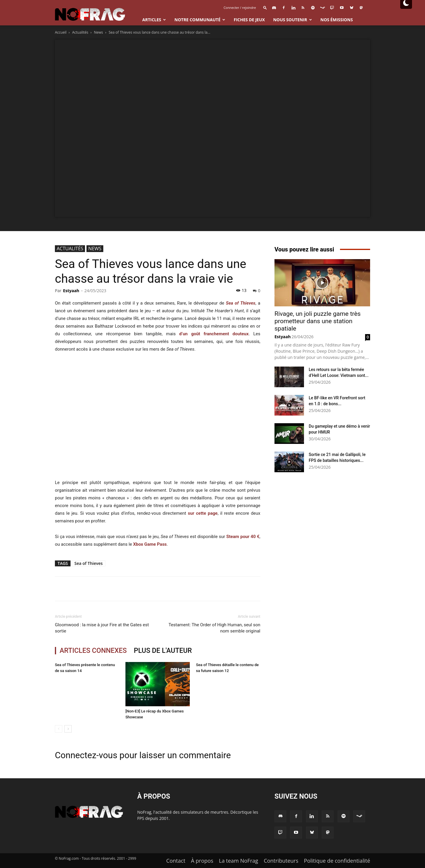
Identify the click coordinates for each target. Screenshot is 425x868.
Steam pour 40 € (243, 537)
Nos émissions (337, 20)
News (98, 32)
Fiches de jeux (249, 20)
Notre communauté (200, 20)
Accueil (61, 32)
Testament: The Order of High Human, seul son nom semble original (214, 628)
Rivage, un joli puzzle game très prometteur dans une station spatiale (318, 321)
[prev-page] (59, 729)
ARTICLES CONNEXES (93, 651)
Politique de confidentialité (337, 861)
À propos (202, 861)
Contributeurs (281, 861)
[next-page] (68, 729)
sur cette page (203, 513)
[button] (265, 8)
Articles (154, 20)
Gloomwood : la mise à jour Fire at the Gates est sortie (102, 628)
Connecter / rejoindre (240, 8)
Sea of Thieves (89, 563)
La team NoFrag (239, 861)
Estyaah (71, 291)
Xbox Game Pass (150, 544)
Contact (176, 861)
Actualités (80, 32)
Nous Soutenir (292, 20)
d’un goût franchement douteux (214, 334)
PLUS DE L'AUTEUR (163, 651)
